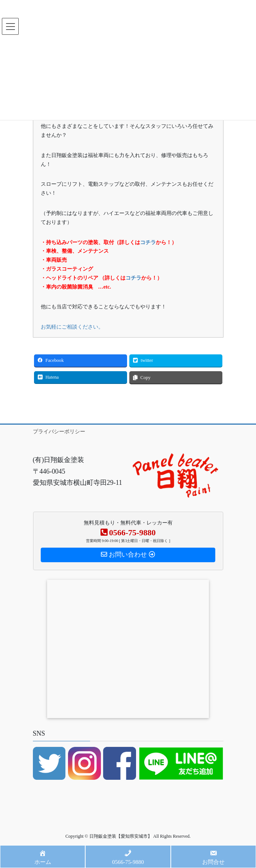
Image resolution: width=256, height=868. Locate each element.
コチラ (148, 242)
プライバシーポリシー (59, 432)
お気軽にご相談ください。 (72, 327)
